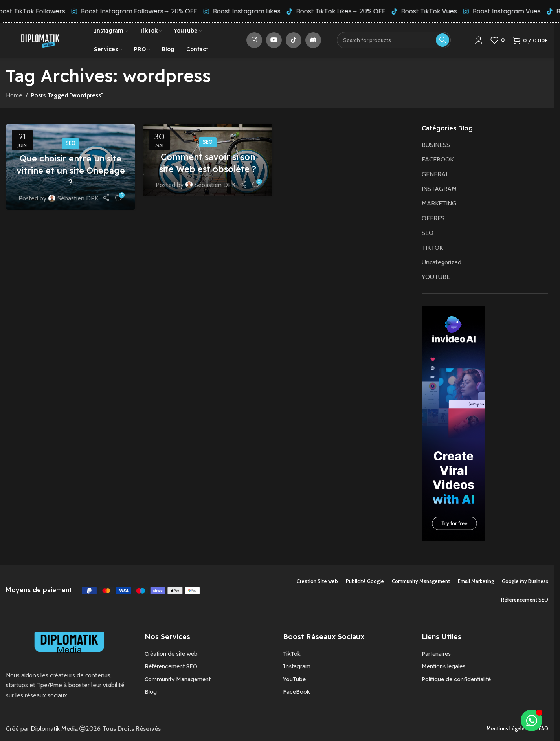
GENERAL (435, 175)
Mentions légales (443, 667)
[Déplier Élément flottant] (532, 720)
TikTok (292, 654)
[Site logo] (40, 40)
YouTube (294, 680)
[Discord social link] (313, 40)
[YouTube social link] (274, 40)
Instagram (297, 667)
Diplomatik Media (54, 729)
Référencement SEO (171, 667)
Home (14, 96)
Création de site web (171, 654)
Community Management (178, 680)
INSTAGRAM (439, 189)
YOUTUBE (436, 277)
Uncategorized (442, 263)
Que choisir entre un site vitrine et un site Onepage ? (71, 171)
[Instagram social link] (254, 40)
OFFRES (433, 219)
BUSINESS (436, 145)
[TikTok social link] (294, 40)
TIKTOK (432, 248)
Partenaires (436, 654)
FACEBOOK (438, 160)
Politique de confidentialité (456, 680)
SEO (71, 144)
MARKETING (439, 204)
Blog (151, 692)
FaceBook (297, 692)
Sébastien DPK (78, 199)
